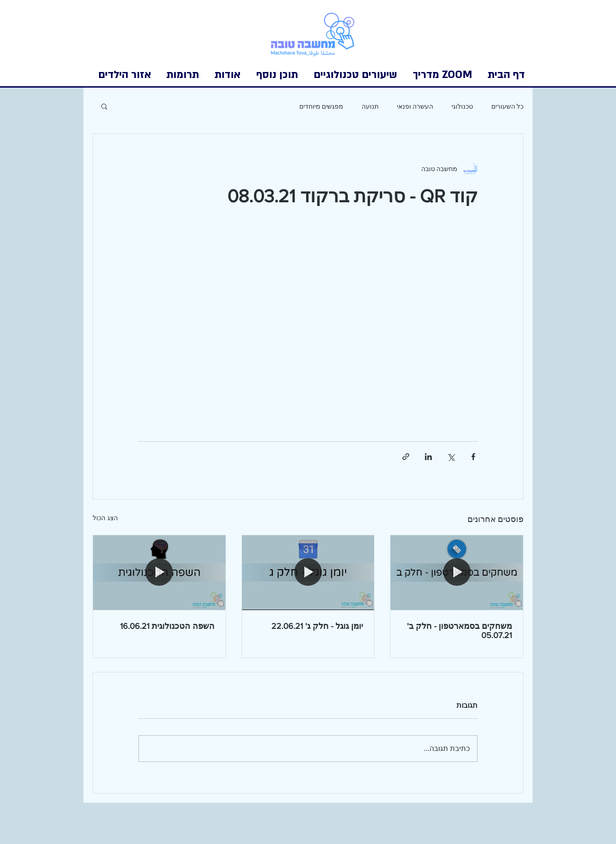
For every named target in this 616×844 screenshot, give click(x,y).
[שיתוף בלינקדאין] (428, 457)
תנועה (370, 106)
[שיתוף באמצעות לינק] (406, 457)
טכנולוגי (462, 106)
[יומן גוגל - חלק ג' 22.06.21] (308, 572)
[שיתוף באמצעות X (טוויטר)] (451, 457)
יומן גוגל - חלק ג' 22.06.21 (317, 626)
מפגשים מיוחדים (321, 106)
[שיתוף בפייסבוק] (473, 457)
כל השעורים (507, 106)
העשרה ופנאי (415, 106)
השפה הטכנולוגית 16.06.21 (167, 626)
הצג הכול (105, 518)
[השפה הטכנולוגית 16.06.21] (159, 572)
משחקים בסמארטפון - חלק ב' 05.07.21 (459, 631)
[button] (125, 75)
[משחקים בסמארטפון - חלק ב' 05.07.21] (457, 572)
